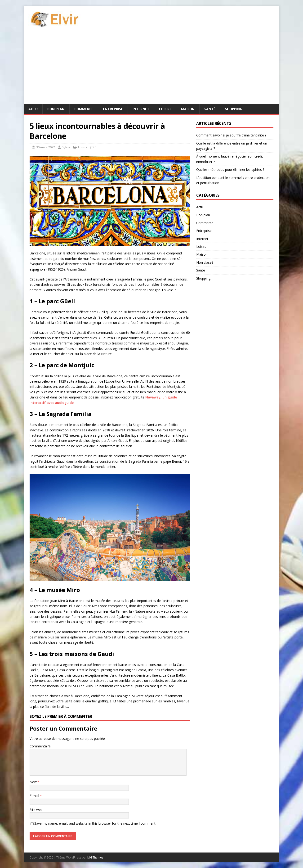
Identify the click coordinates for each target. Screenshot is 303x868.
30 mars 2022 (46, 147)
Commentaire (40, 746)
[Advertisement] (151, 68)
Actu (33, 109)
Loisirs (165, 109)
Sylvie (66, 147)
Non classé (205, 262)
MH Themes (95, 857)
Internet (141, 109)
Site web (36, 810)
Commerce (84, 109)
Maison (188, 109)
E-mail (35, 796)
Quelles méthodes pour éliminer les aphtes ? (230, 170)
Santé (210, 109)
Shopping (234, 109)
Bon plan (56, 109)
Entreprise (113, 109)
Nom (33, 782)
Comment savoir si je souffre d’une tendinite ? (231, 135)
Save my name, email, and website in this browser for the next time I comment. (95, 823)
